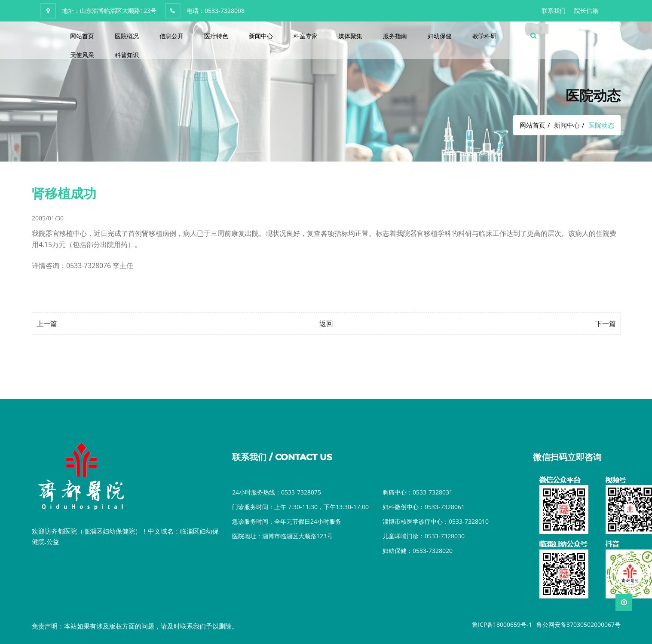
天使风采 (82, 55)
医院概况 (127, 36)
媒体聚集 (350, 36)
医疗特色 (216, 36)
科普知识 (127, 55)
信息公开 (171, 36)
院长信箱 (586, 11)
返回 (326, 324)
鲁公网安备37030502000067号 (579, 624)
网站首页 (82, 36)
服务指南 (395, 36)
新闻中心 (261, 36)
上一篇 (47, 324)
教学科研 (484, 36)
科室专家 (306, 36)
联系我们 (554, 11)
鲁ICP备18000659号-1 (502, 624)
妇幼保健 (440, 36)
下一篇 (606, 324)
